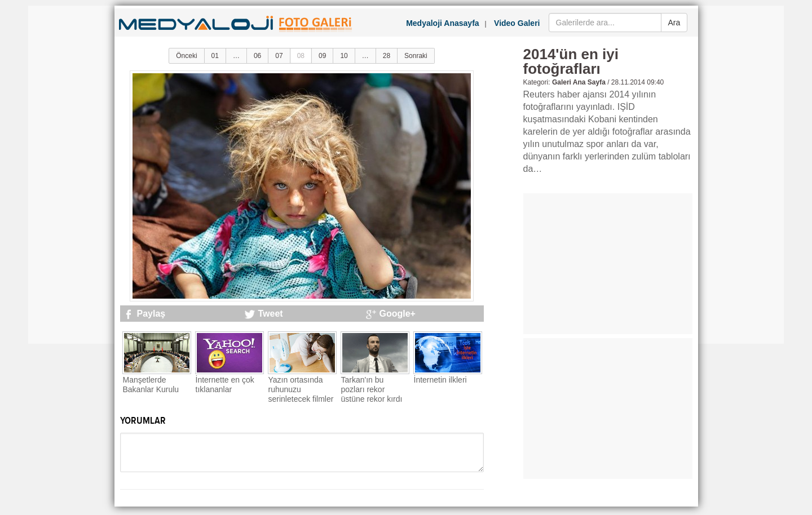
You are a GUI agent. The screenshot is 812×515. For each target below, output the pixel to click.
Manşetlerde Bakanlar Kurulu (151, 385)
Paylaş (151, 314)
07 (279, 56)
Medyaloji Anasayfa (442, 23)
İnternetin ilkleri (440, 380)
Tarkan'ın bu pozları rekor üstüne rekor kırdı (372, 389)
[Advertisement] (73, 175)
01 (215, 56)
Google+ (398, 314)
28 (387, 56)
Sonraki (416, 56)
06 (257, 56)
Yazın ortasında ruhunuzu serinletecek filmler (301, 389)
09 (322, 56)
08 (301, 56)
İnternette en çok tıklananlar (225, 385)
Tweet (271, 314)
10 (344, 56)
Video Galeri (517, 23)
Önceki (186, 56)
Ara (674, 23)
